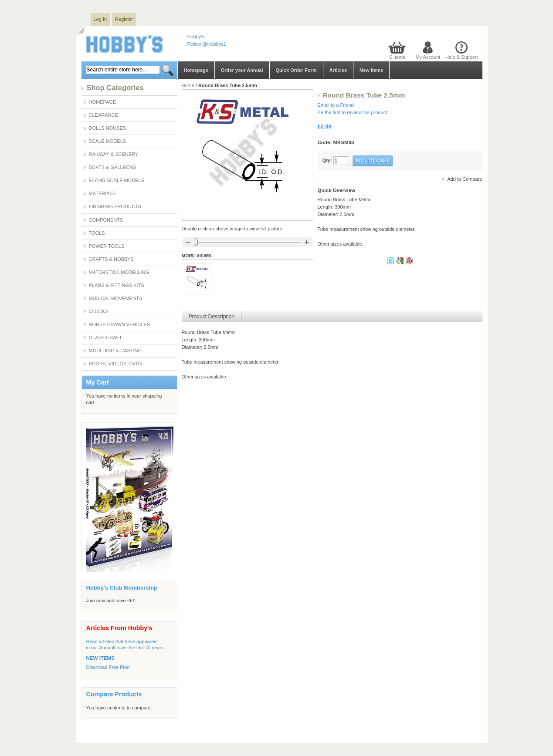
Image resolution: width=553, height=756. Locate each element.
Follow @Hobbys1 (207, 44)
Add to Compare (465, 179)
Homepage (196, 70)
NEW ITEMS (100, 658)
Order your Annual (242, 70)
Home (188, 85)
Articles (338, 70)
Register (124, 19)
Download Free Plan (108, 667)
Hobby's (196, 37)
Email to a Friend (336, 105)
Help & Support (462, 57)
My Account (428, 57)
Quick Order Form (296, 70)
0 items (397, 57)
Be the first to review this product (353, 112)
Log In (100, 19)
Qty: (327, 160)
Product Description (212, 317)
